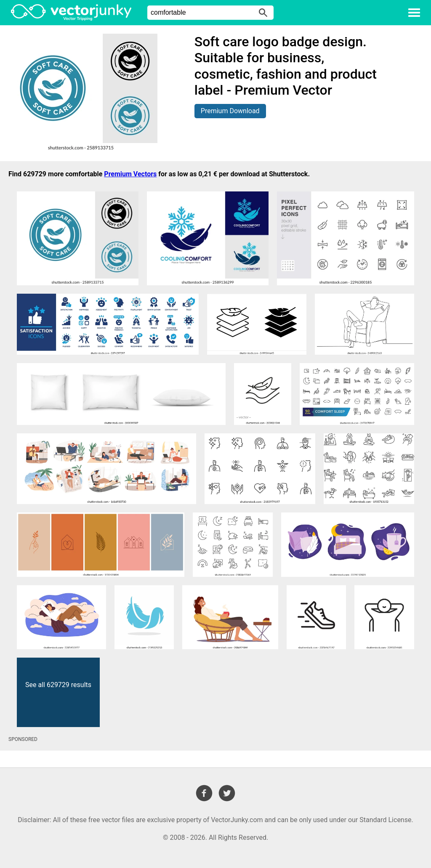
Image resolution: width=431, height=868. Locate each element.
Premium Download (230, 111)
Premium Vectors (130, 174)
